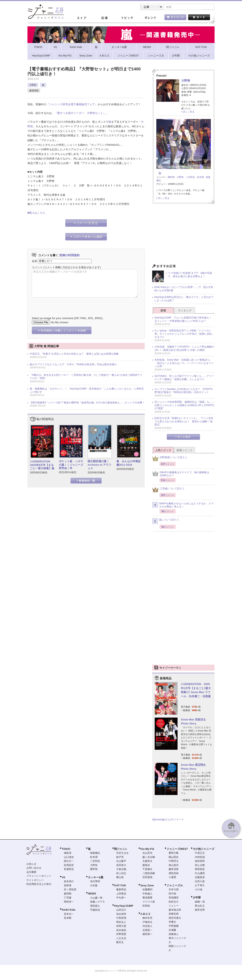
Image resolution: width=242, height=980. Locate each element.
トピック (127, 18)
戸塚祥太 (147, 922)
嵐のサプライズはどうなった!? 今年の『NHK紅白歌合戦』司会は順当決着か (73, 365)
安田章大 (121, 866)
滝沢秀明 (95, 882)
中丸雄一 (121, 898)
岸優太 (172, 922)
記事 (104, 18)
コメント (37, 268)
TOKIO (66, 849)
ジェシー (174, 906)
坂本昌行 (69, 882)
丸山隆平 (121, 861)
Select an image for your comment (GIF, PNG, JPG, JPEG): (67, 319)
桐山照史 (174, 857)
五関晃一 (147, 931)
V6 (63, 878)
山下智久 (200, 886)
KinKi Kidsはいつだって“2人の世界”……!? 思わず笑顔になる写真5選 (184, 289)
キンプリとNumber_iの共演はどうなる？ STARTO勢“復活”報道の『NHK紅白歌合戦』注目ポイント (183, 391)
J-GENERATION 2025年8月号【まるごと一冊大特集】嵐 (42, 465)
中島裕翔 (121, 918)
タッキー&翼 (96, 878)
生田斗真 (200, 882)
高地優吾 (174, 898)
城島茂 (68, 853)
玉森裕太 (147, 861)
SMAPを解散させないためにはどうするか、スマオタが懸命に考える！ (183, 506)
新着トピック (185, 451)
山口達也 (69, 857)
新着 (163, 311)
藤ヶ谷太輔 (149, 857)
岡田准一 (69, 902)
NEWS (92, 894)
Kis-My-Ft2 (147, 849)
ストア (81, 18)
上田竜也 (121, 894)
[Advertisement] (183, 235)
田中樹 (172, 894)
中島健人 (147, 894)
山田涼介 (121, 910)
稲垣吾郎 (200, 861)
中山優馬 (200, 874)
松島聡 (146, 906)
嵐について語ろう (166, 522)
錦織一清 (200, 902)
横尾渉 (146, 866)
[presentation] (63, 304)
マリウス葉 (149, 902)
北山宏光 (147, 853)
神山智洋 (174, 866)
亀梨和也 (121, 890)
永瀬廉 (172, 930)
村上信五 (121, 874)
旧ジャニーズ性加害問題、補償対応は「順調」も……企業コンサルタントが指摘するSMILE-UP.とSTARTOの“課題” (184, 406)
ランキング (185, 311)
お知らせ (31, 864)
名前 (35, 261)
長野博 (68, 886)
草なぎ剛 (200, 866)
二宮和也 (190, 178)
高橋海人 (174, 935)
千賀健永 (147, 870)
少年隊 (197, 898)
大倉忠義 (121, 870)
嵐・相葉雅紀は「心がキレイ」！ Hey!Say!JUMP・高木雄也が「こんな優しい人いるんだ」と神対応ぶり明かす (87, 391)
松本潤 (200, 178)
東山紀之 (200, 906)
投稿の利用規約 (69, 256)
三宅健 (68, 898)
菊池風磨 (147, 898)
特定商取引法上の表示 (39, 884)
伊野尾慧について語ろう (170, 459)
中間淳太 (174, 861)
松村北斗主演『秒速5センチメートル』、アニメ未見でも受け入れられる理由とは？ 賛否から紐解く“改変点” (184, 422)
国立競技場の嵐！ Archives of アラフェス (100, 465)
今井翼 (94, 886)
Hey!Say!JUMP (124, 906)
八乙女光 (121, 939)
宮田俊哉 (147, 878)
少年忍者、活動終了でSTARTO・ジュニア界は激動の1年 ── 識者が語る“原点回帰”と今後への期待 (184, 349)
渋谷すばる (122, 853)
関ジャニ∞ (120, 849)
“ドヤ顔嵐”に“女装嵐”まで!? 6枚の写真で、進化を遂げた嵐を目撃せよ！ (190, 275)
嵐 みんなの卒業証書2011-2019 (129, 463)
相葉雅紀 (95, 853)
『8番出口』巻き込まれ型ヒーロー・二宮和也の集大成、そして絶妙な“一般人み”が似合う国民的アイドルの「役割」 (86, 377)
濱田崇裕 (174, 874)
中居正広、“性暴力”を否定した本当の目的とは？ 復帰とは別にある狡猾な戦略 (74, 354)
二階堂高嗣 (149, 874)
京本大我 (174, 890)
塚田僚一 (147, 935)
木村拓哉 (200, 857)
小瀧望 (172, 878)
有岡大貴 (121, 926)
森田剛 (68, 894)
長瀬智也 (69, 870)
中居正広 (200, 853)
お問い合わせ (34, 868)
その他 (199, 890)
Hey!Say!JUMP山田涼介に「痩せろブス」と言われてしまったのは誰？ (184, 299)
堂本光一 (69, 914)
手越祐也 (95, 910)
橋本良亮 (147, 918)
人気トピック (163, 451)
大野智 (33, 85)
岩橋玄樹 (174, 914)
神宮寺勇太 (175, 918)
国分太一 (69, 861)
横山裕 (120, 878)
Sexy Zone (147, 886)
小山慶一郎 (96, 898)
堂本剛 (68, 918)
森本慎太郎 (175, 910)
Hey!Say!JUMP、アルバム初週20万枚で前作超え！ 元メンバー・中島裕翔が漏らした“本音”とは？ (184, 320)
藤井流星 (174, 870)
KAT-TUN (120, 886)
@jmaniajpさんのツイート (168, 820)
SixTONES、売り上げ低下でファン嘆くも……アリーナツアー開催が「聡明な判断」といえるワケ (184, 378)
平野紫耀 (174, 926)
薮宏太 (120, 943)
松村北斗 (174, 902)
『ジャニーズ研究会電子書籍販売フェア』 (72, 105)
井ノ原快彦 (70, 890)
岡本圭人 (121, 922)
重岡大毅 (174, 853)
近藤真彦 (200, 878)
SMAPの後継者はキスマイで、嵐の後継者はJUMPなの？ (181, 474)
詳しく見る (189, 112)
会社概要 (31, 872)
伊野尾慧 (121, 935)
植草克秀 (200, 910)
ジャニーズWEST (177, 849)
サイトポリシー (35, 881)
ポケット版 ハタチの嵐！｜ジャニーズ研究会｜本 (71, 465)
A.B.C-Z (145, 914)
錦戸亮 (120, 857)
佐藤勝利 (147, 890)
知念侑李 (121, 914)
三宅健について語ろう (168, 490)
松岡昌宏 (69, 866)
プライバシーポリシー (39, 876)
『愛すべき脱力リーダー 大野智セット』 (80, 113)
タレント (150, 18)
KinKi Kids (69, 910)
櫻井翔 (171, 178)
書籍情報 (34, 91)
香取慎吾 (200, 870)
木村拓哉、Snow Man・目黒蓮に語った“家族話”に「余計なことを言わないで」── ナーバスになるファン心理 (184, 363)
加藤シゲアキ (98, 902)
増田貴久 (95, 906)
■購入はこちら (36, 213)
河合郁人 (147, 926)
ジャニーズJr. (175, 886)
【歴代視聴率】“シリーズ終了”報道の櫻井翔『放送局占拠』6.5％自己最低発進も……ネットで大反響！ (87, 403)
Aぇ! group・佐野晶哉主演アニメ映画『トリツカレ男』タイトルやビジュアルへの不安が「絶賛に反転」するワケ (184, 334)
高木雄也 (121, 931)
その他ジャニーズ (204, 849)
